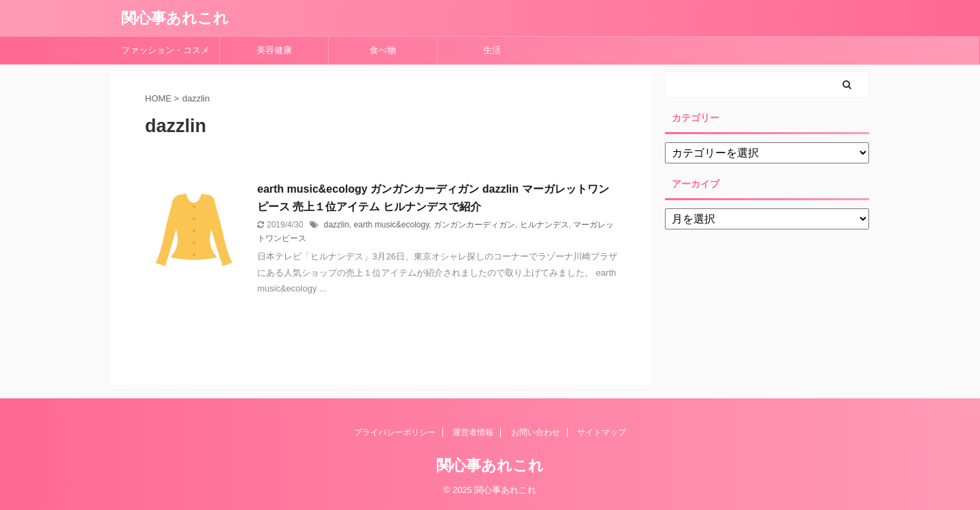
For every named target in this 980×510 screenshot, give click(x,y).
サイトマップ (602, 432)
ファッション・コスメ (165, 50)
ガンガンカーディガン (474, 225)
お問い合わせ (536, 432)
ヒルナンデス (544, 225)
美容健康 (279, 50)
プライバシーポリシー (395, 432)
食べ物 (387, 50)
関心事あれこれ (175, 18)
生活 (492, 50)
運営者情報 (473, 432)
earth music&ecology (392, 225)
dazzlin (337, 225)
